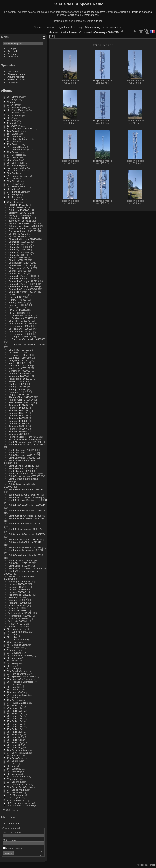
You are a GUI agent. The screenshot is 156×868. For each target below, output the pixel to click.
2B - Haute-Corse (16, 171)
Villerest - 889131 (18, 621)
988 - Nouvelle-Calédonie (20, 805)
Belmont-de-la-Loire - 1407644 (25, 223)
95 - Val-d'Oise (15, 792)
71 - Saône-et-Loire (17, 695)
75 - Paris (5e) (14, 737)
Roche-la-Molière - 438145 (22, 439)
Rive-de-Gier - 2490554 (21, 400)
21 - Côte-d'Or (14, 147)
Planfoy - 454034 (17, 387)
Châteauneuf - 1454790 (21, 263)
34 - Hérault (13, 184)
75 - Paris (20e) (15, 732)
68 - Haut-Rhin (15, 687)
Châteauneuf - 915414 (20, 268)
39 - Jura (11, 197)
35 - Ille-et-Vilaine (16, 186)
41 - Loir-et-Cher (15, 200)
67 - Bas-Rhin (14, 684)
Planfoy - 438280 (17, 384)
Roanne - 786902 (18, 431)
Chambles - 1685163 (19, 242)
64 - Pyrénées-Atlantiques (20, 676)
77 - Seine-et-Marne (17, 753)
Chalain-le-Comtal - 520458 (23, 239)
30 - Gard (12, 173)
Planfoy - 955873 (17, 389)
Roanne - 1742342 (18, 421)
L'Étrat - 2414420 (17, 310)
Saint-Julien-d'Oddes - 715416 (24, 497)
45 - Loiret (12, 634)
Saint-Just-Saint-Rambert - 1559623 (27, 500)
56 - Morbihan (14, 658)
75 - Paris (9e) (14, 748)
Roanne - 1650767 (18, 410)
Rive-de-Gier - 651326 (20, 402)
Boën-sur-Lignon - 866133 (22, 231)
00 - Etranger (14, 97)
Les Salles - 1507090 (20, 358)
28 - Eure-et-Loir (15, 163)
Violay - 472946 (17, 624)
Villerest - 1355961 (18, 618)
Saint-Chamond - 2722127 (22, 452)
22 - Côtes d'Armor (17, 149)
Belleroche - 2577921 (20, 221)
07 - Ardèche (14, 113)
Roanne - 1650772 (18, 413)
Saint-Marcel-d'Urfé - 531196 (24, 539)
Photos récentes (16, 74)
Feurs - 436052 (16, 297)
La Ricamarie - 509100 (20, 329)
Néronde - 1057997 (19, 373)
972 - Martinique (15, 795)
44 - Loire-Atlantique (17, 632)
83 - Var (11, 766)
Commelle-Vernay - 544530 (23, 286)
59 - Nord (12, 663)
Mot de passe (10, 840)
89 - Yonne (12, 779)
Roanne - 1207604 (18, 405)
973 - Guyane (14, 798)
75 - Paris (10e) (15, 705)
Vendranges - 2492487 (20, 595)
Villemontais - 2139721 (20, 613)
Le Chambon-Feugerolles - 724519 (27, 344)
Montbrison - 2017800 (20, 366)
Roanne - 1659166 (18, 416)
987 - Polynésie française (20, 803)
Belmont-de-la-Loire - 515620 (24, 226)
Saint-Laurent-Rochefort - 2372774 (27, 534)
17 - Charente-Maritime (19, 139)
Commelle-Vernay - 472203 (23, 284)
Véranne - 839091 (18, 600)
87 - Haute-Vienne (16, 776)
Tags (10, 49)
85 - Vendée (13, 771)
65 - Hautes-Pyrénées (18, 679)
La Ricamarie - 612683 (20, 331)
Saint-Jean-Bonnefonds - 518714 (26, 489)
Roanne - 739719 (18, 426)
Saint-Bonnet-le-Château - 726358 (27, 445)
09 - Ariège (12, 118)
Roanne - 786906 (18, 434)
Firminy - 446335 (17, 300)
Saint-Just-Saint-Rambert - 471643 (27, 505)
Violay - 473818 (17, 626)
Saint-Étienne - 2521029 (21, 466)
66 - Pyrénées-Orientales (20, 682)
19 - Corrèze (13, 144)
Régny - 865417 (17, 394)
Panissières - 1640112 (20, 379)
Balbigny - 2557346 (19, 213)
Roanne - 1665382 (18, 418)
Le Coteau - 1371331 (20, 350)
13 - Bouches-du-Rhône (19, 128)
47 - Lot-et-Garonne (17, 639)
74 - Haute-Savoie (16, 703)
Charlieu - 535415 (18, 257)
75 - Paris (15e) (15, 719)
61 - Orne (12, 668)
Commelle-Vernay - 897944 (23, 292)
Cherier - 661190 (17, 273)
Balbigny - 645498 (18, 215)
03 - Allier (12, 105)
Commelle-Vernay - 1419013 (24, 279)
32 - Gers (12, 178)
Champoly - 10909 (18, 247)
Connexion (13, 824)
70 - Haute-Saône (16, 692)
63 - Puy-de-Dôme (16, 674)
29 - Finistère (14, 165)
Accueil (55, 32)
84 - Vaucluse (14, 769)
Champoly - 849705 (19, 255)
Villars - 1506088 (17, 611)
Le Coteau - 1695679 (20, 355)
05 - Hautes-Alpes (16, 107)
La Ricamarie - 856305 (20, 334)
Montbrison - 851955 (19, 371)
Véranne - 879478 (18, 603)
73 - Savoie (13, 700)
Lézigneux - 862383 (19, 360)
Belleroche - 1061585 (20, 218)
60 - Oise (12, 666)
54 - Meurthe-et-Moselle (19, 655)
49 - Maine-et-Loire (17, 645)
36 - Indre (12, 189)
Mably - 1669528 (17, 363)
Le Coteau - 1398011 (20, 352)
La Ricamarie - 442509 (20, 326)
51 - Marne (12, 650)
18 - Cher (12, 142)
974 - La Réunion (16, 800)
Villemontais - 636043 (20, 616)
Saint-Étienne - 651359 (21, 468)
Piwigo (152, 865)
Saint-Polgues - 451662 (21, 560)
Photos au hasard (17, 79)
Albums (7, 90)
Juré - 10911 (15, 308)
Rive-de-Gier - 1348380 (21, 397)
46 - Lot (11, 637)
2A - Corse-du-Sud (17, 168)
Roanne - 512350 (18, 423)
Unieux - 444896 (17, 589)
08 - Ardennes (14, 115)
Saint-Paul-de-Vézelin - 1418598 (26, 555)
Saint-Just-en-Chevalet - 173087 (25, 516)
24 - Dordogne (14, 155)
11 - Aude (12, 123)
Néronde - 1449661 (19, 376)
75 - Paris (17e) (15, 724)
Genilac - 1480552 (18, 305)
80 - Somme (13, 761)
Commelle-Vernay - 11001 (22, 276)
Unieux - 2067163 (18, 587)
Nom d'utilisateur (12, 832)
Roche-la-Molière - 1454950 (23, 437)
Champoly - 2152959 (19, 250)
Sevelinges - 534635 (19, 582)
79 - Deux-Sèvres (16, 758)
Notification (13, 56)
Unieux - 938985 (17, 592)
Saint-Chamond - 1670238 (22, 450)
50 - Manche (13, 647)
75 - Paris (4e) (14, 734)
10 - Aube (12, 120)
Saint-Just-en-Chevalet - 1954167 (26, 518)
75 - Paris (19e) (15, 729)
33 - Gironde (13, 181)
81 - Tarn (11, 763)
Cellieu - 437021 (17, 234)
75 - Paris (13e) (15, 713)
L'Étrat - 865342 (17, 313)
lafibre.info (116, 27)
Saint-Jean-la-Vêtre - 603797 (24, 495)
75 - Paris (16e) (15, 721)
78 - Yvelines (14, 755)
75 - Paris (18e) (15, 726)
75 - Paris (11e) (15, 708)
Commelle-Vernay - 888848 (23, 289)
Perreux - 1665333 (18, 205)
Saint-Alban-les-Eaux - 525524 (25, 442)
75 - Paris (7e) (14, 742)
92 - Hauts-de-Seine (17, 784)
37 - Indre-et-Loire (16, 192)
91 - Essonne (14, 782)
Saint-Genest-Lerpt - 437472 (23, 474)
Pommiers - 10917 (18, 392)
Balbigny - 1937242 (19, 210)
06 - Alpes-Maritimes (18, 110)
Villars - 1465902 (17, 608)
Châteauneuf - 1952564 (21, 265)
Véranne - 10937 (17, 597)
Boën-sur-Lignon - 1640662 (23, 229)
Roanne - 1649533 (18, 408)
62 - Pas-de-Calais (17, 671)
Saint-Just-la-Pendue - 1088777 (25, 529)
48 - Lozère (13, 642)
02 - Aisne (12, 102)
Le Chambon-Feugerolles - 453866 (27, 339)
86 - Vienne (13, 774)
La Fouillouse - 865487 (21, 318)
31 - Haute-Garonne (17, 176)
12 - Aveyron (13, 126)
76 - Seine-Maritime (17, 750)
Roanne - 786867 (18, 429)
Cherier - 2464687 (18, 271)
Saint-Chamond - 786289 (22, 458)
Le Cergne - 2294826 (20, 337)
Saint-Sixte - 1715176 (20, 563)
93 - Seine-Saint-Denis (19, 787)
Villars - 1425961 (17, 605)
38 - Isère (12, 194)
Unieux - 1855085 (18, 584)
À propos (12, 54)
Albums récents (16, 77)
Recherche (13, 51)
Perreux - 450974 (18, 381)
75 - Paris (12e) (15, 711)
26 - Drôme (13, 160)
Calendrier (13, 82)
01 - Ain (11, 99)
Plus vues (13, 71)
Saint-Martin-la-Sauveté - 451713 (26, 550)
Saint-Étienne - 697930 (21, 471)
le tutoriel (96, 21)
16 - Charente (14, 136)
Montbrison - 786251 (19, 368)
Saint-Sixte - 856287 (19, 566)
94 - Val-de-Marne (16, 790)
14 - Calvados (14, 131)
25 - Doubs (13, 157)
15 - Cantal (13, 134)
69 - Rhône (13, 690)
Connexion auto (13, 848)
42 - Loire (12, 202)
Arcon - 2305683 (17, 207)
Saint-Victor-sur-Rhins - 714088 (25, 568)
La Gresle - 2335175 (19, 321)
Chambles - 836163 (19, 244)
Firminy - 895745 (17, 302)
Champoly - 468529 (19, 252)
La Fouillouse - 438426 (21, 315)
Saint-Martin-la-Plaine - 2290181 (25, 542)
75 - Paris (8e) (14, 745)
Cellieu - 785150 (17, 236)
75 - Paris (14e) (15, 716)
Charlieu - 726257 (18, 260)
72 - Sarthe (13, 697)
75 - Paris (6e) (14, 740)
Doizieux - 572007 (18, 294)
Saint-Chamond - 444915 (22, 455)
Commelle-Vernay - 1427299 (24, 281)
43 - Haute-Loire (15, 629)
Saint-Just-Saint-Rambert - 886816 (27, 510)
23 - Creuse (13, 152)
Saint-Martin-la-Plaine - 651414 (25, 547)
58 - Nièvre (13, 661)
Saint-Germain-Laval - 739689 (24, 476)
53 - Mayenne (14, 653)
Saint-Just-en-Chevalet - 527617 (25, 524)
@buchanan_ (92, 27)
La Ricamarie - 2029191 (21, 323)
